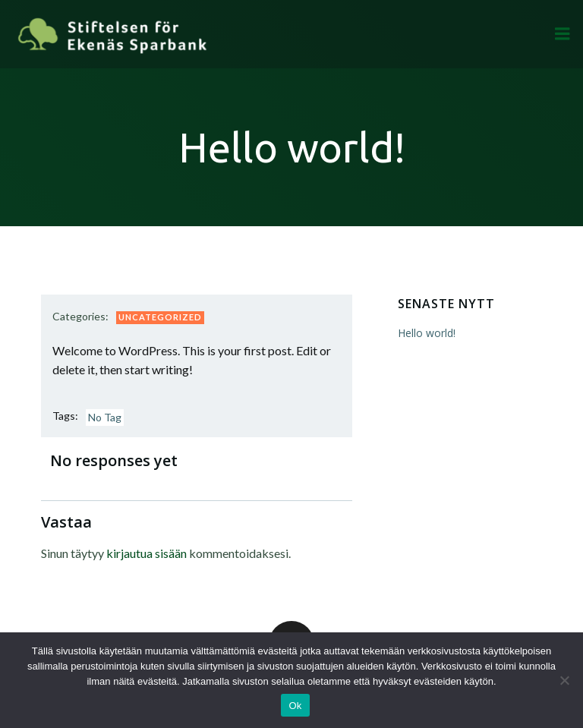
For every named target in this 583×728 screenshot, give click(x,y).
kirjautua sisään (147, 553)
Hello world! (427, 333)
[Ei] (564, 680)
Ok (295, 706)
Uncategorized (160, 317)
